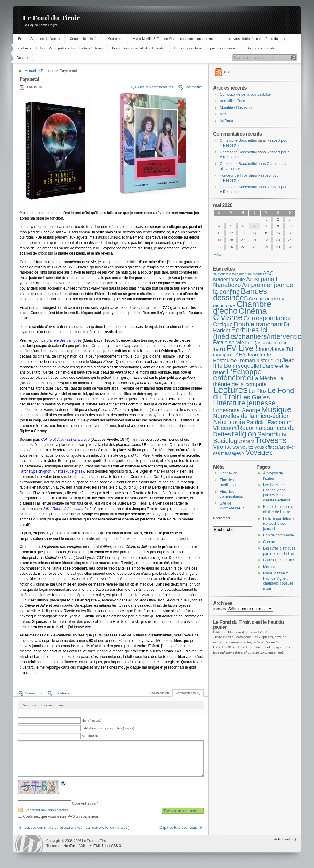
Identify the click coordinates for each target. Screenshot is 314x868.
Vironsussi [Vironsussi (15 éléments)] (226, 447)
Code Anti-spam (84, 803)
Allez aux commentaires (155, 87)
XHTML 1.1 (98, 846)
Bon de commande (261, 48)
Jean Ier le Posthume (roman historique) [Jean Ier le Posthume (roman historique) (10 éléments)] (247, 357)
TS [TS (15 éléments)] (283, 441)
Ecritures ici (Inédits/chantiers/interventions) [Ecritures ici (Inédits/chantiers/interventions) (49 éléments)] (262, 333)
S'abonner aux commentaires (47, 810)
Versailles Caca (233, 101)
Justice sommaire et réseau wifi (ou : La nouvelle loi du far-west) (77, 828)
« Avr (218, 255)
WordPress (29, 844)
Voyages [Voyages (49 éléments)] (259, 452)
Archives (220, 609)
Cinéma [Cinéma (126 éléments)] (253, 311)
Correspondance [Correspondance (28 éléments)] (267, 318)
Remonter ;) (287, 839)
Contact (22, 58)
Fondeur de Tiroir (234, 175)
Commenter (193, 87)
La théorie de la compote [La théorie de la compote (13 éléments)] (248, 381)
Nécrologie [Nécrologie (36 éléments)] (229, 422)
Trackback (61, 693)
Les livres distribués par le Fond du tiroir (255, 39)
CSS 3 (116, 846)
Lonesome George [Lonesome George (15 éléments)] (237, 410)
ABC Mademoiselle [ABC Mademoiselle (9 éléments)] (243, 277)
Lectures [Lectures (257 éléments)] (230, 390)
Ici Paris (226, 121)
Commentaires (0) (188, 693)
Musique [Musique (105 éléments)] (276, 409)
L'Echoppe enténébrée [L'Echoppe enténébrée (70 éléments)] (237, 375)
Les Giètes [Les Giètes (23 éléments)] (255, 397)
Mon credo (115, 39)
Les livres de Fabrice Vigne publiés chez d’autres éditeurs (60, 48)
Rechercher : (223, 518)
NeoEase (70, 846)
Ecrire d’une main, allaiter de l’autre (138, 48)
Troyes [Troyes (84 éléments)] (267, 440)
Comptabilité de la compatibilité (245, 94)
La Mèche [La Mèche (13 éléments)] (264, 378)
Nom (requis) (91, 720)
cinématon (28, 514)
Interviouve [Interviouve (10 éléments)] (272, 349)
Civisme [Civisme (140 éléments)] (228, 317)
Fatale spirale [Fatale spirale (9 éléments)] (229, 342)
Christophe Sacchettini (238, 140)
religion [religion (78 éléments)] (244, 434)
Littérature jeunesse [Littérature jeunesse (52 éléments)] (244, 403)
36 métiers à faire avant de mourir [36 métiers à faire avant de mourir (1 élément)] (237, 274)
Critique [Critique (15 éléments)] (223, 324)
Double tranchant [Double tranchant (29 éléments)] (258, 324)
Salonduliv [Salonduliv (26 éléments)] (272, 434)
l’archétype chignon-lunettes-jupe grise (51, 471)
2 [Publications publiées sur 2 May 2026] (278, 219)
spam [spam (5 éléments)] (248, 441)
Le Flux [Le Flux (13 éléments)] (258, 391)
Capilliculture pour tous (178, 828)
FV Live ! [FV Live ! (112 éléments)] (242, 348)
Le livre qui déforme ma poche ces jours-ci (206, 48)
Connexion (229, 473)
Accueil (20, 39)
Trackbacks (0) (159, 693)
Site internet (91, 736)
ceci (88, 627)
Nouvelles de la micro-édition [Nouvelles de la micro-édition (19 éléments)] (251, 416)
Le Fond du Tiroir (51, 18)
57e (223, 114)
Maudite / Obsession (237, 108)
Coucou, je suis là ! (84, 39)
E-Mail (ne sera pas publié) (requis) (108, 728)
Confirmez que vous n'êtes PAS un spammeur (58, 816)
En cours (48, 71)
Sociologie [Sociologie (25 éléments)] (228, 441)
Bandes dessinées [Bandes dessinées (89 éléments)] (240, 294)
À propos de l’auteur (45, 39)
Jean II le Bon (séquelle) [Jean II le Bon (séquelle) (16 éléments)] (254, 363)
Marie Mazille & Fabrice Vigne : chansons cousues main (174, 39)
